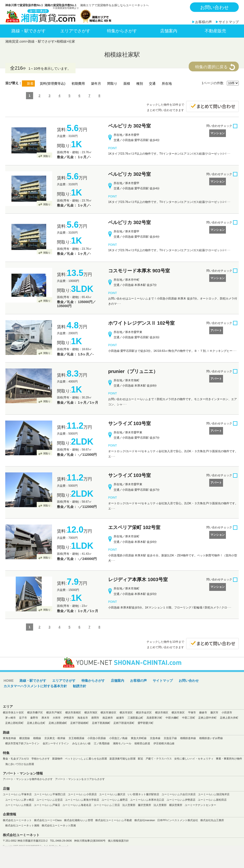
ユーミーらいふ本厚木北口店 (147, 800)
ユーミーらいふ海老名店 (77, 805)
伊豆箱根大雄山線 (164, 743)
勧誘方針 (80, 686)
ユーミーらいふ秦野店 (115, 800)
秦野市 (34, 718)
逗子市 (23, 718)
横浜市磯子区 (35, 712)
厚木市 (45, 718)
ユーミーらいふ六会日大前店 (179, 794)
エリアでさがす (75, 31)
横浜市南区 (162, 712)
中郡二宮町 (189, 718)
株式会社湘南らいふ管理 (79, 820)
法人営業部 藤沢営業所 (137, 805)
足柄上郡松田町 (14, 723)
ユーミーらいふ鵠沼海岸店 (214, 794)
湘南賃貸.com (15, 41)
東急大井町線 (139, 738)
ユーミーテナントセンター (200, 805)
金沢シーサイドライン (56, 743)
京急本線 (155, 738)
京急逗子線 (170, 738)
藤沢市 (214, 712)
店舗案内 (169, 31)
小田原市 (227, 712)
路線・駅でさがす (29, 31)
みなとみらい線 (81, 743)
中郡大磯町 (172, 718)
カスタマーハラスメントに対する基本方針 (35, 686)
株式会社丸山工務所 (212, 820)
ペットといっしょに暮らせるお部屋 (86, 759)
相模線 (61, 41)
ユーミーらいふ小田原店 (82, 794)
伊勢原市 (69, 718)
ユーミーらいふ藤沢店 (112, 794)
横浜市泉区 (178, 712)
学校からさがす (41, 759)
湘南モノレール (122, 743)
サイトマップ (229, 22)
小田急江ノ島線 (118, 738)
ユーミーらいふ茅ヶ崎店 (20, 800)
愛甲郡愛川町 (146, 723)
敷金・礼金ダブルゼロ (16, 759)
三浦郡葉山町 (135, 718)
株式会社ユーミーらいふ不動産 (114, 820)
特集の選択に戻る (211, 67)
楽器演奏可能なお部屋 (122, 759)
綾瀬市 (120, 718)
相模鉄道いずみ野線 (211, 738)
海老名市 (83, 718)
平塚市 (192, 712)
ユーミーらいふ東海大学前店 (82, 800)
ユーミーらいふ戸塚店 (47, 805)
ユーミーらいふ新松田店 (212, 800)
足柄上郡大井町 (229, 718)
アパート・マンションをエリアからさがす (80, 779)
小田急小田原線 (97, 738)
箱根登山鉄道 (142, 743)
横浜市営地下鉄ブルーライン (22, 743)
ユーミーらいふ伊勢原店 (181, 800)
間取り (47, 156)
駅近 (141, 759)
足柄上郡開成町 (58, 723)
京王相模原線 (76, 738)
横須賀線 (25, 738)
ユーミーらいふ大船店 (18, 805)
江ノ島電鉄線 (102, 743)
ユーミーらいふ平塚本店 (17, 794)
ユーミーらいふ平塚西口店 (50, 794)
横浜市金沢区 (144, 712)
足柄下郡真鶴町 (101, 723)
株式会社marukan (145, 820)
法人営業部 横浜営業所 (168, 805)
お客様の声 (203, 22)
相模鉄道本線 (188, 738)
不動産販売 (215, 31)
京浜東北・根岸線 (55, 738)
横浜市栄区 (126, 712)
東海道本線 (9, 738)
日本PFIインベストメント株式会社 (178, 820)
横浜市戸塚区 (54, 712)
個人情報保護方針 (118, 841)
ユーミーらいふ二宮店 (107, 805)
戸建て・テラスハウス (159, 759)
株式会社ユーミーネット (17, 820)
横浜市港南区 (73, 712)
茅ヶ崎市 (10, 718)
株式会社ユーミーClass (48, 820)
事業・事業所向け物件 (229, 759)
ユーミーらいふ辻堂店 (50, 800)
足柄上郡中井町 (207, 718)
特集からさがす (122, 31)
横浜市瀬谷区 (108, 712)
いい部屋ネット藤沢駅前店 (143, 794)
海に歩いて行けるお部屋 (20, 764)
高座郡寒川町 (154, 718)
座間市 (95, 718)
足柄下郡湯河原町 (124, 723)
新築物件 (57, 759)
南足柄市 (108, 718)
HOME (9, 681)
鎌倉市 (203, 712)
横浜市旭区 (91, 712)
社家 (72, 41)
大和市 (57, 718)
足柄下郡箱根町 (79, 723)
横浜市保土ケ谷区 (13, 712)
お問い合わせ (214, 7)
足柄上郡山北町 (36, 723)
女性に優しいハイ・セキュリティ (194, 759)
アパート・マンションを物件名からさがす (28, 779)
